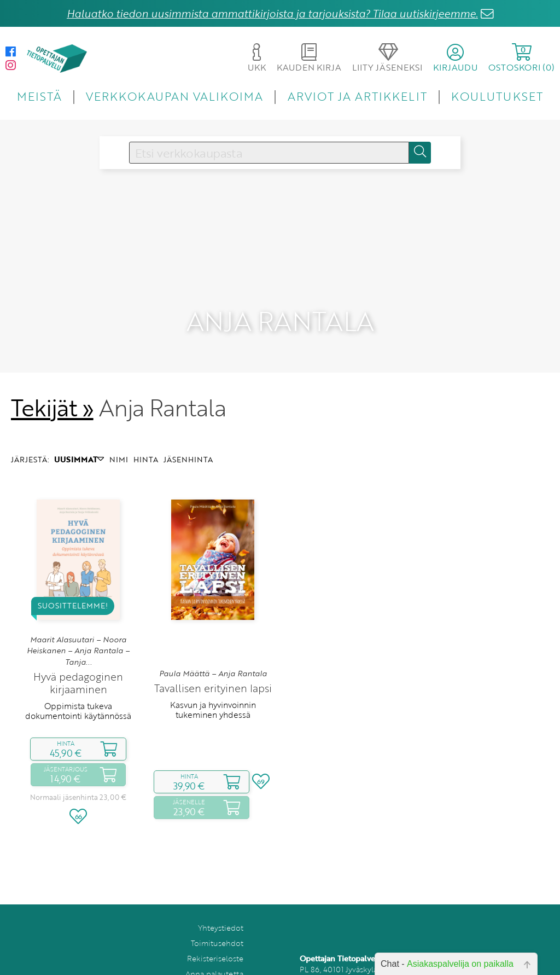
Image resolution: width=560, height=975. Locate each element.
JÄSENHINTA (188, 422)
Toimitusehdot (217, 905)
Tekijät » (52, 370)
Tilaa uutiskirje (217, 951)
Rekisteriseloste (215, 921)
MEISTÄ (39, 96)
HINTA (146, 422)
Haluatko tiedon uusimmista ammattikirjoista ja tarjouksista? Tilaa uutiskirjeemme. (272, 13)
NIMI (119, 422)
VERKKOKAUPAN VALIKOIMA (174, 96)
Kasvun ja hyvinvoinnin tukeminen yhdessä (213, 672)
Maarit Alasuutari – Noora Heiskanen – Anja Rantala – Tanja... (78, 613)
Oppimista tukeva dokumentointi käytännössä (78, 673)
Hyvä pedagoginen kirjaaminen (78, 645)
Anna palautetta (214, 936)
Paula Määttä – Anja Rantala (213, 636)
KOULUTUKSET (497, 96)
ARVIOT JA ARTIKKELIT (357, 96)
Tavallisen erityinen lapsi (213, 650)
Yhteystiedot (221, 890)
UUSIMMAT (79, 422)
